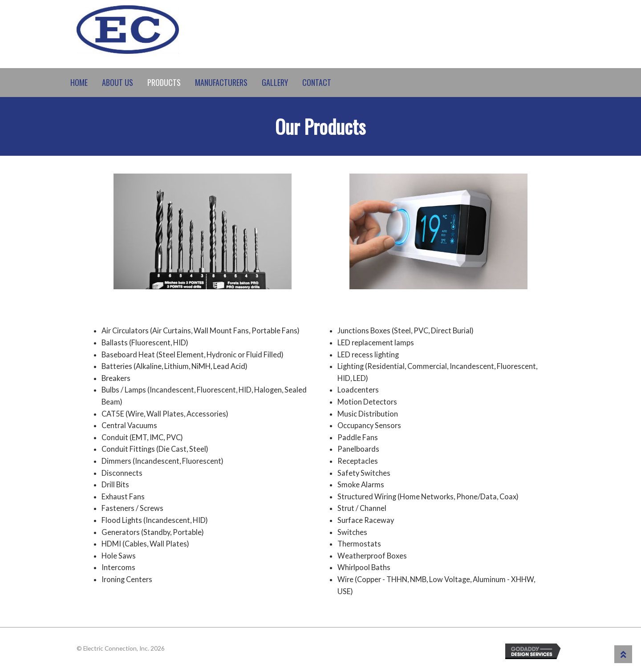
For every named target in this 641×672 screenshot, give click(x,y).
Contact (317, 82)
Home (79, 82)
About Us (118, 82)
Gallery (275, 82)
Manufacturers (221, 82)
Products (164, 82)
